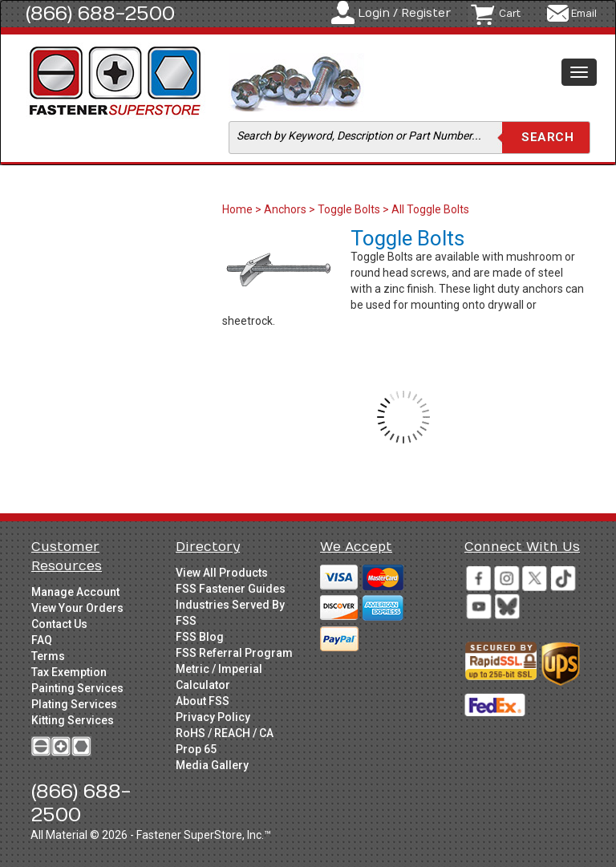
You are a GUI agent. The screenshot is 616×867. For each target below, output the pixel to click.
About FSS (203, 701)
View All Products (222, 573)
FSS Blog (200, 637)
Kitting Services (73, 720)
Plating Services (74, 704)
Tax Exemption (69, 672)
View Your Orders (77, 608)
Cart (510, 14)
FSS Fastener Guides (231, 589)
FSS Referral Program (234, 653)
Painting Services (77, 688)
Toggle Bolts (349, 209)
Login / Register (404, 13)
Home (239, 209)
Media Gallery (212, 765)
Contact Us (59, 624)
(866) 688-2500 (100, 14)
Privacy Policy (213, 717)
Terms (48, 656)
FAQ (42, 640)
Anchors (285, 209)
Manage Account (75, 592)
